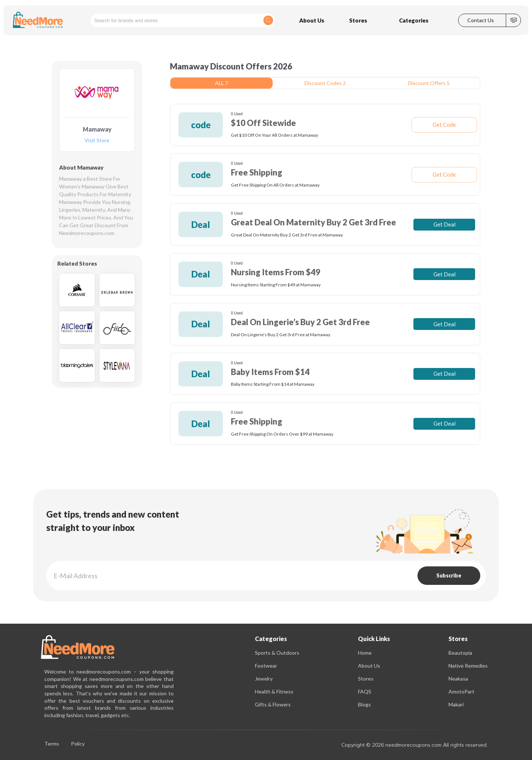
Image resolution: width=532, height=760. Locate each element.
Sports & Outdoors (277, 653)
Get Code (444, 125)
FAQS (365, 691)
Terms (52, 744)
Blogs (364, 704)
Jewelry (264, 679)
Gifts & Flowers (273, 704)
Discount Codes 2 (325, 83)
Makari (456, 704)
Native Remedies (468, 666)
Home (365, 653)
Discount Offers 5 (429, 83)
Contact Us (481, 20)
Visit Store (97, 141)
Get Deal (444, 224)
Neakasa (458, 679)
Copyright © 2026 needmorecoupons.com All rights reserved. (415, 745)
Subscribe (449, 575)
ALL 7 (221, 83)
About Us (369, 666)
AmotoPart (461, 691)
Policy (78, 744)
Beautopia (460, 653)
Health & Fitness (274, 691)
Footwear (266, 666)
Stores (366, 679)
